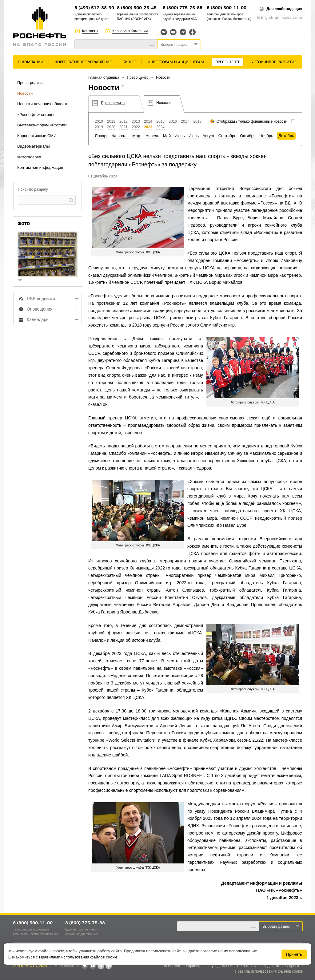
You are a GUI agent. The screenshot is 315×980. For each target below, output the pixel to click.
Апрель (152, 136)
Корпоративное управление (83, 62)
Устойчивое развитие (274, 62)
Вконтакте (164, 32)
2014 (148, 121)
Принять (294, 954)
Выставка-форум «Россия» (42, 125)
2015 (160, 121)
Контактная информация (40, 167)
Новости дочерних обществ (43, 104)
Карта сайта (292, 18)
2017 (185, 121)
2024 (160, 127)
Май (167, 136)
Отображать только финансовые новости (252, 121)
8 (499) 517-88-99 (94, 8)
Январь (102, 136)
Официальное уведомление (210, 966)
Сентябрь (227, 136)
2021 (124, 127)
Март (137, 136)
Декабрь (286, 136)
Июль (194, 136)
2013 (136, 121)
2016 (173, 121)
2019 (99, 127)
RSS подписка (41, 299)
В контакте (85, 966)
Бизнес (130, 62)
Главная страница (104, 77)
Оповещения (40, 309)
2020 (111, 127)
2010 (99, 121)
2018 (197, 121)
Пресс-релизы (30, 83)
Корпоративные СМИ (37, 136)
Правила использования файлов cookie (269, 971)
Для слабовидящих (284, 9)
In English (265, 18)
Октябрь (248, 136)
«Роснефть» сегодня (36, 115)
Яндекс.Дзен (192, 32)
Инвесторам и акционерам (176, 62)
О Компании (31, 62)
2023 (148, 127)
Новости (25, 93)
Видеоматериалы (34, 146)
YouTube (173, 32)
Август (208, 136)
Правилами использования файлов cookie (78, 957)
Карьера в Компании (130, 31)
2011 (111, 121)
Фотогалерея (29, 157)
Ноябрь (266, 136)
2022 (136, 127)
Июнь (180, 136)
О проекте (294, 966)
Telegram (183, 32)
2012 (124, 121)
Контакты (90, 31)
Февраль (120, 136)
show (23, 281)
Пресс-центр (228, 62)
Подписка (271, 966)
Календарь (38, 319)
